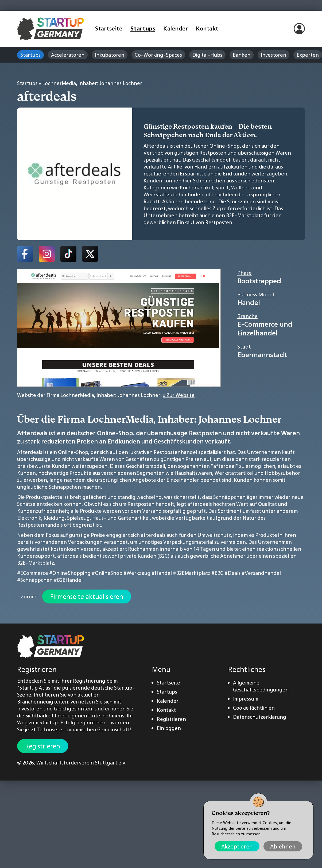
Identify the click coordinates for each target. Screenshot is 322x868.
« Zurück (27, 596)
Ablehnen (283, 846)
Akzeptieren (237, 846)
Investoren (273, 55)
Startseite (109, 28)
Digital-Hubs (207, 55)
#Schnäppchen (35, 580)
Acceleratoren (68, 55)
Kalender (176, 28)
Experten (308, 55)
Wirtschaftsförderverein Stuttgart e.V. (82, 763)
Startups (143, 28)
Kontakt (207, 28)
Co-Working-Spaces (158, 55)
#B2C (217, 573)
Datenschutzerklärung (260, 717)
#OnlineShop (107, 573)
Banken (242, 55)
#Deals (232, 573)
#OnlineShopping (70, 573)
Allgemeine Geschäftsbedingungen (261, 686)
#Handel (162, 573)
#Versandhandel (261, 573)
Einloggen (169, 728)
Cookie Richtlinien (254, 708)
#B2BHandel (68, 580)
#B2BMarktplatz (192, 573)
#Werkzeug (137, 573)
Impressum (246, 699)
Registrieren (43, 746)
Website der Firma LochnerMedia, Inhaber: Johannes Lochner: (106, 395)
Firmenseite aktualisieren (87, 596)
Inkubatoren (110, 55)
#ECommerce (33, 573)
